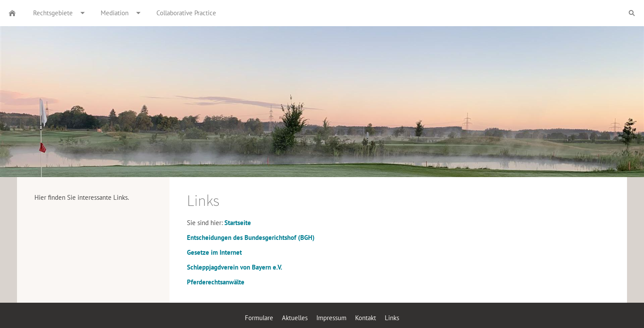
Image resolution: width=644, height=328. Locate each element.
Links (392, 318)
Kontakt (366, 318)
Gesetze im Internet (214, 252)
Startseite (238, 223)
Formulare (259, 318)
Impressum (331, 318)
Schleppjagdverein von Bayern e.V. (235, 267)
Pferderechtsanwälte (216, 282)
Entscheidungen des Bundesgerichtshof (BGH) (251, 237)
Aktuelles (295, 318)
